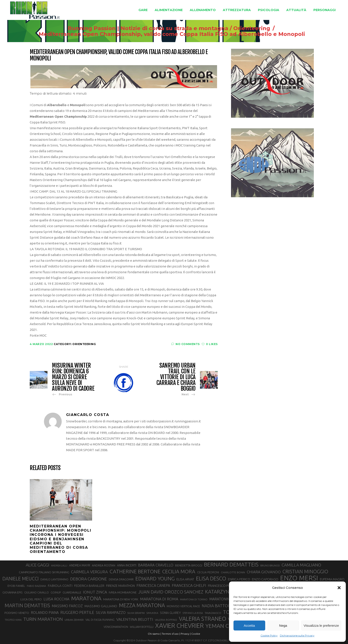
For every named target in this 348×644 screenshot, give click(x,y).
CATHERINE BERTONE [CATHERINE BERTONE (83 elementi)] (135, 571)
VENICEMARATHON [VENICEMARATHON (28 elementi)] (116, 627)
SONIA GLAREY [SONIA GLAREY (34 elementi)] (170, 613)
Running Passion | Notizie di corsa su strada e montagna (147, 28)
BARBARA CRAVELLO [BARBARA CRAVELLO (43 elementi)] (156, 565)
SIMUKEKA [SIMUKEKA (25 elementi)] (152, 613)
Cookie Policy (269, 635)
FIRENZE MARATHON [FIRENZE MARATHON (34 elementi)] (120, 586)
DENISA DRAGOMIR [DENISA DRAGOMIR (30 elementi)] (121, 579)
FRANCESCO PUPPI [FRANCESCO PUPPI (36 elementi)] (221, 586)
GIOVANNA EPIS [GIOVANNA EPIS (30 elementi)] (12, 592)
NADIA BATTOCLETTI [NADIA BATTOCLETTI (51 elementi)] (221, 606)
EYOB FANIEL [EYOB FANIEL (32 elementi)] (16, 586)
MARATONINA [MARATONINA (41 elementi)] (220, 599)
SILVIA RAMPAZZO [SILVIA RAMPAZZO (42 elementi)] (111, 613)
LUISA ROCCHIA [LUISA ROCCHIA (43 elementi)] (56, 599)
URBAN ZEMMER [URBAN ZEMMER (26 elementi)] (74, 620)
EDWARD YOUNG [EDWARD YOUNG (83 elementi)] (155, 578)
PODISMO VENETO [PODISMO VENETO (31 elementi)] (17, 613)
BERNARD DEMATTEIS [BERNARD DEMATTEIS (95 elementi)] (231, 564)
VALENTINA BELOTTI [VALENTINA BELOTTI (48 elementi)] (135, 619)
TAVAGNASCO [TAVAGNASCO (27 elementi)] (213, 613)
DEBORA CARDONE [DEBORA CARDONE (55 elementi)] (89, 579)
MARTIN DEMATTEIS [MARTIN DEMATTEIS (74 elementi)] (27, 605)
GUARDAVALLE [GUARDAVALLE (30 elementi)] (72, 592)
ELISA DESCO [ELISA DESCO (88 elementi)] (211, 579)
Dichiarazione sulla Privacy (297, 635)
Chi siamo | (154, 634)
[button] (339, 588)
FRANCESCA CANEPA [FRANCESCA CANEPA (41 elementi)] (153, 585)
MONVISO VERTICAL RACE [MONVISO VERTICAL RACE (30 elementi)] (183, 606)
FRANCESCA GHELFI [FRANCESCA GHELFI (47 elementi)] (189, 585)
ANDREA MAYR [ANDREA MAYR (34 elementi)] (80, 565)
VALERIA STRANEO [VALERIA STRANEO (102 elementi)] (203, 619)
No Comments (186, 344)
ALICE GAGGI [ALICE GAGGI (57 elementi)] (38, 565)
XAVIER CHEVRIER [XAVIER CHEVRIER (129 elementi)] (179, 626)
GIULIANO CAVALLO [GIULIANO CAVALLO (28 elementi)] (37, 592)
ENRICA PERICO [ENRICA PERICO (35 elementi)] (239, 579)
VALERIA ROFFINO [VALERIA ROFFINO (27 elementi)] (166, 620)
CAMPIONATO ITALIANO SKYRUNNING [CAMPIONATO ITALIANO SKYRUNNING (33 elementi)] (44, 572)
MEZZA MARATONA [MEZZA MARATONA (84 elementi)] (142, 605)
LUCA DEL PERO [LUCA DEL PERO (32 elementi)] (31, 599)
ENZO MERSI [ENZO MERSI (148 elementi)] (299, 578)
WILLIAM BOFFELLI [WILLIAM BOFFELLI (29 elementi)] (142, 627)
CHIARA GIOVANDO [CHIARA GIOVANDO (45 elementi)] (264, 572)
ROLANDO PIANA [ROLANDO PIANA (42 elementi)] (45, 613)
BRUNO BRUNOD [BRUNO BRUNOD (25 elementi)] (270, 566)
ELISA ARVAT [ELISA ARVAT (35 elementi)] (185, 579)
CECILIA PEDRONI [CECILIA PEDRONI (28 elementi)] (208, 572)
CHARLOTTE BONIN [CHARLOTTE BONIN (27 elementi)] (233, 572)
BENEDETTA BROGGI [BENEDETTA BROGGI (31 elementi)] (189, 565)
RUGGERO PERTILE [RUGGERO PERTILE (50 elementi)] (77, 612)
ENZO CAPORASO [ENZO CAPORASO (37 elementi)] (265, 579)
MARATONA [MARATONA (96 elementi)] (86, 598)
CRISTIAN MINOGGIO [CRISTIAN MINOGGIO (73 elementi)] (305, 571)
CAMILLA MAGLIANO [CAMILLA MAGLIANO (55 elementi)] (301, 565)
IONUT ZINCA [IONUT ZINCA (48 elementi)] (95, 592)
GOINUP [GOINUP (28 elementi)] (56, 592)
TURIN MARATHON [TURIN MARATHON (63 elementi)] (43, 619)
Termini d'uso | (171, 634)
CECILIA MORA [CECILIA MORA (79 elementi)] (179, 571)
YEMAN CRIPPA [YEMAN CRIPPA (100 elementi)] (224, 626)
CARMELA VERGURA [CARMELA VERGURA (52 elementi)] (89, 572)
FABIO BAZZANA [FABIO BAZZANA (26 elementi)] (36, 586)
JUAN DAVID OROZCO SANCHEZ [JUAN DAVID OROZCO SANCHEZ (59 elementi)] (171, 592)
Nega (283, 625)
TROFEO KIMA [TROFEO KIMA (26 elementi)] (13, 620)
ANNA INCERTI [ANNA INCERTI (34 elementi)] (127, 565)
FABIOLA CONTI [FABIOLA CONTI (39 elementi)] (60, 586)
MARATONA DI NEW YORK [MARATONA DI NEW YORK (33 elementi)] (121, 599)
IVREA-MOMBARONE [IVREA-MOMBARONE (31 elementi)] (123, 592)
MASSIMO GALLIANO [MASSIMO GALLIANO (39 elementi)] (101, 606)
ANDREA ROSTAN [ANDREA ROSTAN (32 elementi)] (104, 565)
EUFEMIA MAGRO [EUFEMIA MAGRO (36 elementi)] (332, 579)
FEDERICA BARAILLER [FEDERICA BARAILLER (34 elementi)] (89, 586)
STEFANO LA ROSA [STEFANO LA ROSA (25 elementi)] (193, 613)
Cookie (196, 634)
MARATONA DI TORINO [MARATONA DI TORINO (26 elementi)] (194, 599)
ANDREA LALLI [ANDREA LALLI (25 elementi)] (59, 566)
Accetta (249, 625)
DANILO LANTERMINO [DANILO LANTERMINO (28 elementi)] (54, 579)
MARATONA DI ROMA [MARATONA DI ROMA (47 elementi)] (159, 599)
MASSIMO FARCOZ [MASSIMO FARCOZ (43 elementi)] (67, 606)
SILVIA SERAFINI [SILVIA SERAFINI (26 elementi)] (136, 613)
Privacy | (186, 634)
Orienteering (251, 28)
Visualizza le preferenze (321, 625)
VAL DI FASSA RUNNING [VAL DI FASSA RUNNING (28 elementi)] (100, 620)
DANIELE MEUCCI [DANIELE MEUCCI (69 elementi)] (21, 579)
